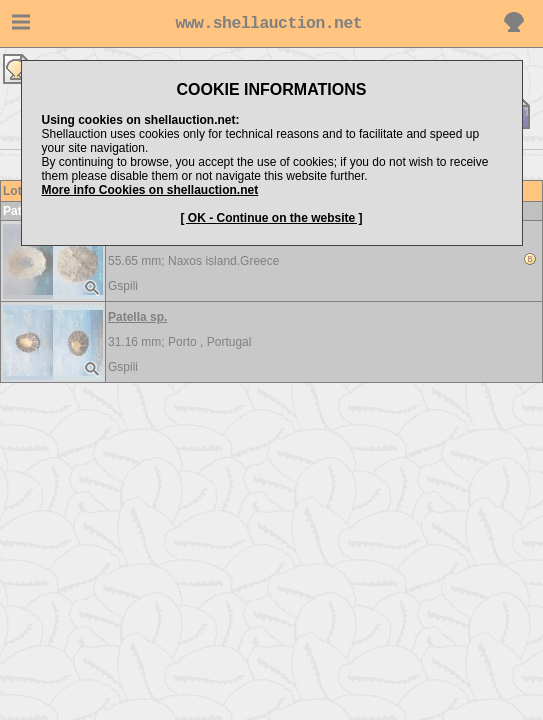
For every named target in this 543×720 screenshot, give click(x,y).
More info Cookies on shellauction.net (150, 190)
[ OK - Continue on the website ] (272, 218)
